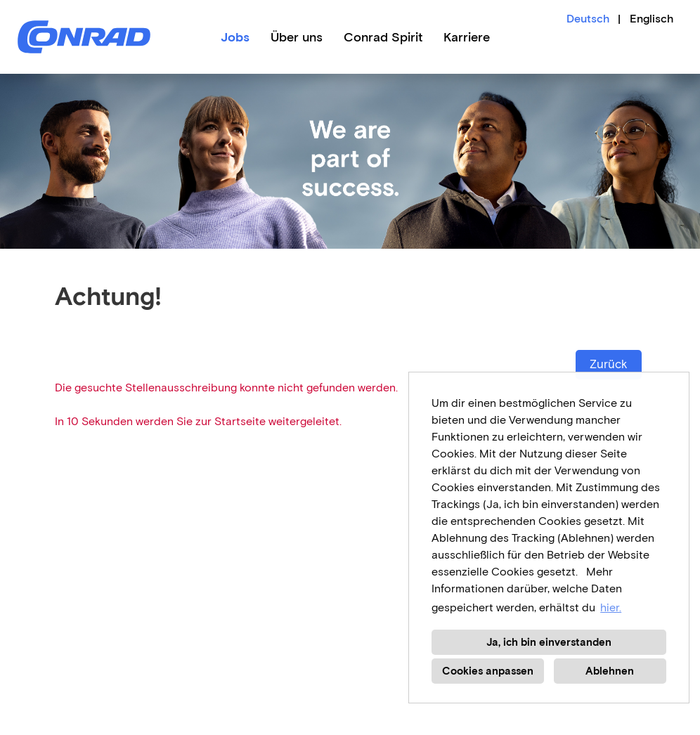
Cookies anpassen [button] (488, 671)
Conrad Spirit (383, 37)
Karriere (467, 37)
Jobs (235, 37)
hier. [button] (611, 607)
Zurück (609, 364)
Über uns (297, 37)
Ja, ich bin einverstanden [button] (549, 642)
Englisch (652, 19)
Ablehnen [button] (610, 671)
